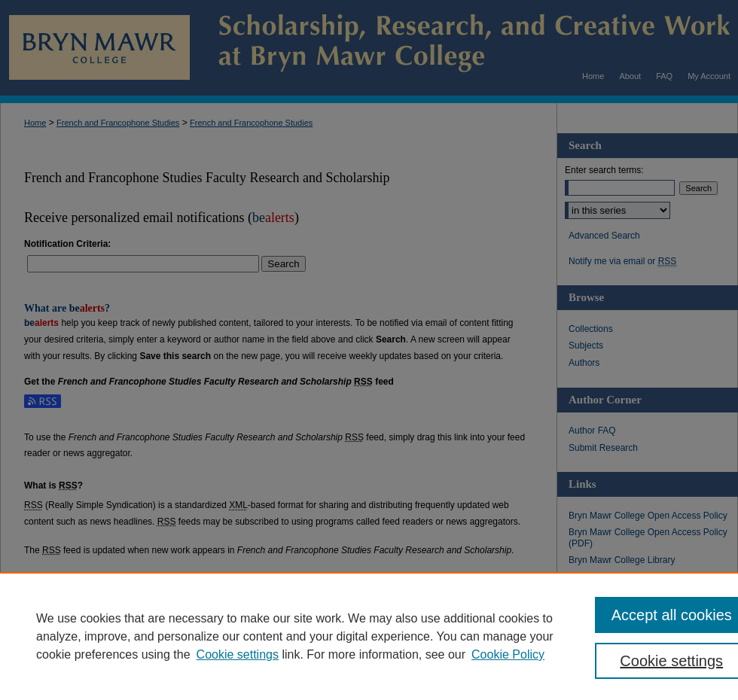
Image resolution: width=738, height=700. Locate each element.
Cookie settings (238, 654)
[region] (369, 636)
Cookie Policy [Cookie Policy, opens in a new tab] (508, 654)
